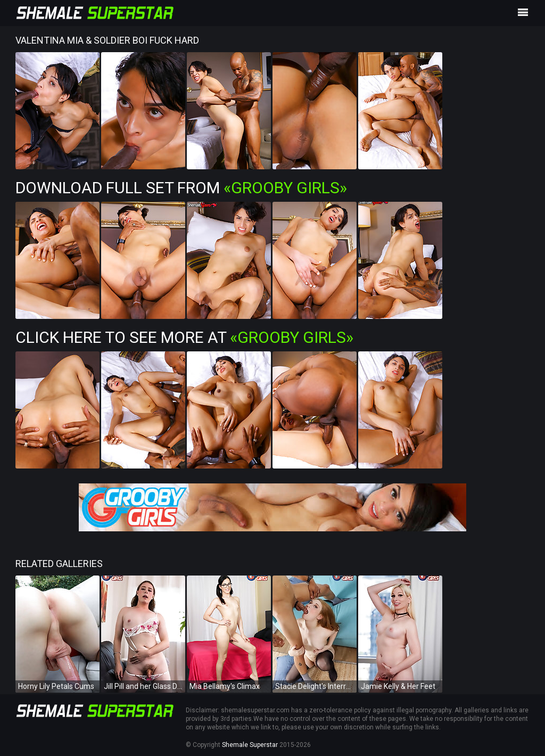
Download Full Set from (181, 188)
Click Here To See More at (184, 337)
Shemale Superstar (250, 745)
